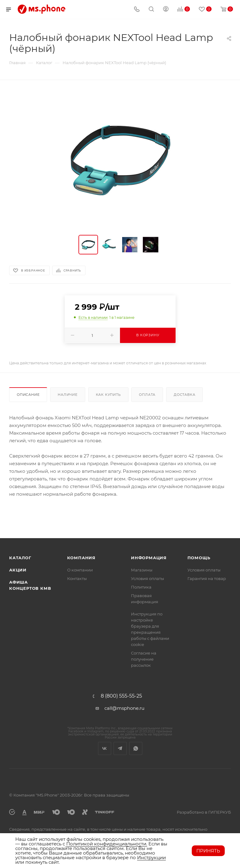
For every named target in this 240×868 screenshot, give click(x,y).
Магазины (142, 570)
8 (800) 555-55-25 (121, 696)
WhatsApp (136, 748)
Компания (81, 558)
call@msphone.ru (124, 708)
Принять (208, 851)
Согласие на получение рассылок (144, 659)
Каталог (20, 558)
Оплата (147, 395)
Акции (18, 570)
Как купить (108, 395)
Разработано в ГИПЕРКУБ (204, 812)
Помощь (199, 558)
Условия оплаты (147, 578)
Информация (149, 558)
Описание (28, 395)
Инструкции (151, 857)
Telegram (120, 748)
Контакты (77, 578)
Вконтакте (105, 748)
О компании (80, 570)
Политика (141, 587)
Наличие (68, 395)
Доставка (184, 395)
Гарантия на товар (207, 578)
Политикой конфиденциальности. (107, 844)
